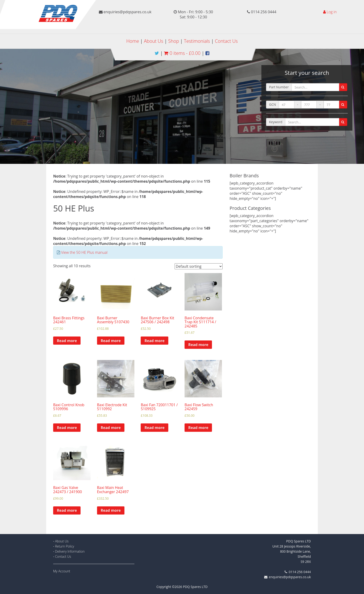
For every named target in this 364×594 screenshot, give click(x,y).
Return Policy (65, 546)
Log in (332, 12)
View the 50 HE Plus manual (84, 252)
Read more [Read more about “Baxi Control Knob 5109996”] (67, 428)
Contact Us (226, 41)
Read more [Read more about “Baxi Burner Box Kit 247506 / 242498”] (154, 341)
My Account (62, 571)
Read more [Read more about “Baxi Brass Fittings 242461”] (67, 341)
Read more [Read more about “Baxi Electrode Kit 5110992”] (111, 428)
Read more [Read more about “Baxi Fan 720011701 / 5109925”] (154, 428)
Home (133, 41)
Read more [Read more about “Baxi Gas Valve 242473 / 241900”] (67, 510)
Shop (173, 41)
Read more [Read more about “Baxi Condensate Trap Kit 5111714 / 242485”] (198, 345)
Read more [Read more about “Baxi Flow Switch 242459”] (198, 428)
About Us (154, 41)
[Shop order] (199, 266)
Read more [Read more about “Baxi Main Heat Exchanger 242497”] (111, 510)
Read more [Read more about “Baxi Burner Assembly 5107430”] (111, 341)
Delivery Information (70, 551)
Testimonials (197, 41)
